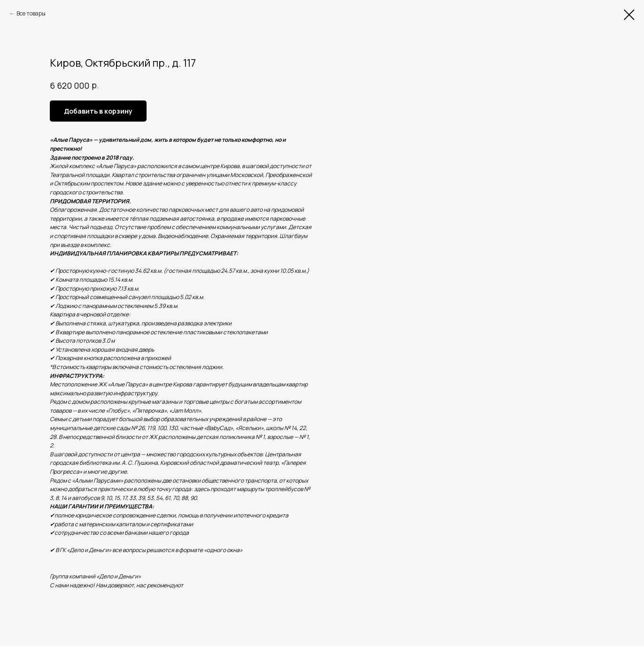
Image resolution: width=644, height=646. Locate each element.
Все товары (31, 13)
